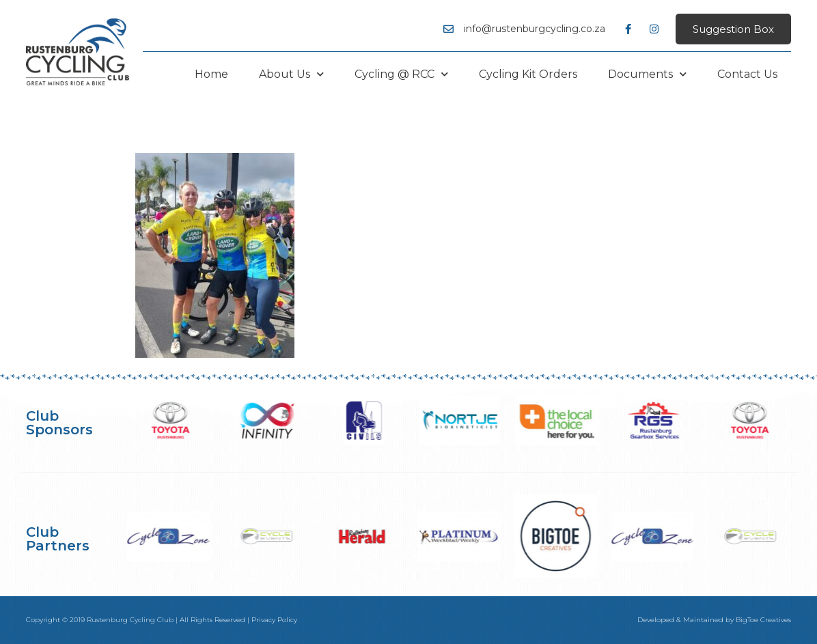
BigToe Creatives (763, 620)
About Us (291, 74)
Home (211, 74)
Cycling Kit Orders (528, 74)
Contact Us (747, 74)
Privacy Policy (274, 620)
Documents (647, 74)
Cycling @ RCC (401, 74)
